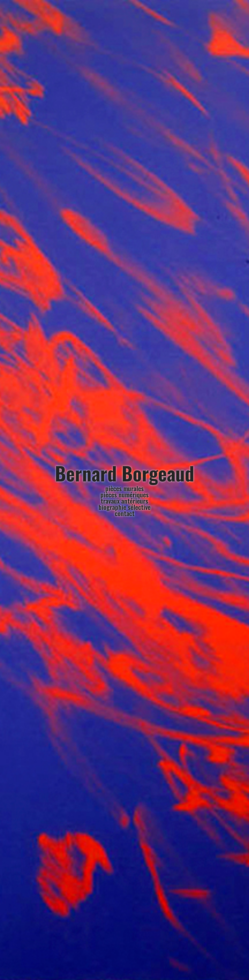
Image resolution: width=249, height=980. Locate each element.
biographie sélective (124, 507)
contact (125, 513)
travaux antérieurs (124, 501)
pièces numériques (124, 495)
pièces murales (124, 488)
